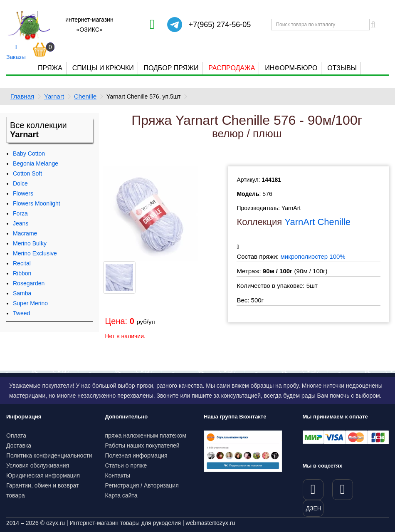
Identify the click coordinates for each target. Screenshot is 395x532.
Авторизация (161, 485)
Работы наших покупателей (142, 445)
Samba (22, 293)
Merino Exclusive (35, 253)
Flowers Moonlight (37, 203)
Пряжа (50, 68)
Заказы (16, 52)
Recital (22, 263)
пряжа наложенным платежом (146, 435)
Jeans (21, 223)
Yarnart (54, 96)
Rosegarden (29, 283)
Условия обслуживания (38, 465)
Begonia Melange (36, 163)
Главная (22, 96)
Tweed (21, 313)
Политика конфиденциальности (49, 455)
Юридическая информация (43, 475)
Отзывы (342, 68)
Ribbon (22, 273)
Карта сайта (121, 495)
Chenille (85, 96)
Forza (20, 213)
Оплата (16, 435)
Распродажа (232, 68)
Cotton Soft (27, 173)
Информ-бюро (291, 68)
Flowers (23, 193)
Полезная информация (136, 455)
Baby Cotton (29, 153)
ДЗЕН (314, 508)
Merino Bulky (30, 243)
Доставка (19, 445)
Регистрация (122, 485)
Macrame (25, 233)
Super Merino (30, 303)
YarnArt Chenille (317, 222)
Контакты (118, 475)
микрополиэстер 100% (313, 256)
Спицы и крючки (103, 68)
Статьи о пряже (126, 465)
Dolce (20, 183)
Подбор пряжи (171, 68)
